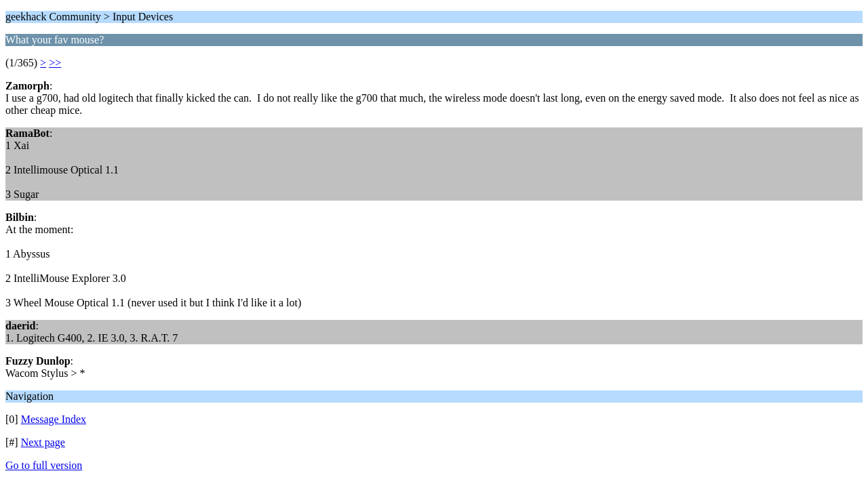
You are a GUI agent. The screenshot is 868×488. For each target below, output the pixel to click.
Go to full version (44, 465)
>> (55, 63)
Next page (43, 442)
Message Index (54, 419)
